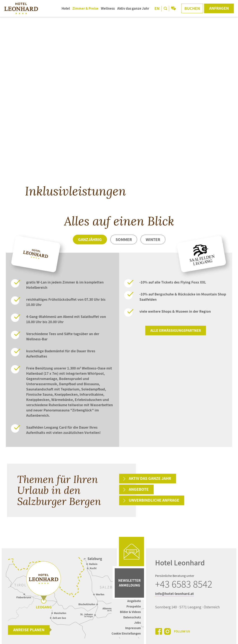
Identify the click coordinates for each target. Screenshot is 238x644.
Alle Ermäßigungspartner (176, 330)
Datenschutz (132, 617)
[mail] (131, 552)
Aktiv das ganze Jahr (133, 8)
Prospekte (134, 606)
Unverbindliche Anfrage (154, 500)
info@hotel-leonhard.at (174, 594)
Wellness (108, 8)
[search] (165, 8)
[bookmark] (173, 8)
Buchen (192, 8)
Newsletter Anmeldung (129, 583)
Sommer (124, 239)
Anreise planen (29, 630)
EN (157, 8)
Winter (153, 239)
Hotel (66, 8)
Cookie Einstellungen (126, 633)
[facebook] (159, 631)
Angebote (139, 489)
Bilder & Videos (130, 612)
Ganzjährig (90, 239)
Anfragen (219, 8)
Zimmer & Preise (85, 8)
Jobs (138, 623)
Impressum (133, 628)
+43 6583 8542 (184, 584)
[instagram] (167, 631)
